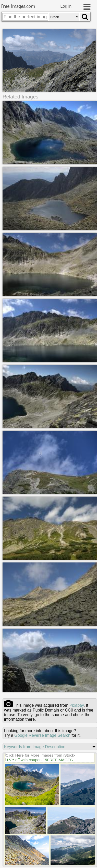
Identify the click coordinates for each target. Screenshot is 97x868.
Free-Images (18, 6)
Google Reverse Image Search (42, 733)
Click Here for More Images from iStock (40, 753)
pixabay (77, 703)
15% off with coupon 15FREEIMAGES (40, 757)
